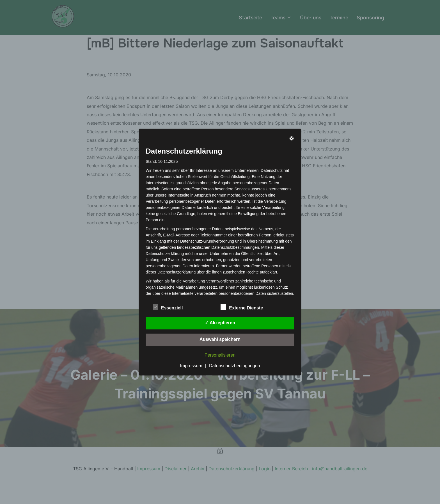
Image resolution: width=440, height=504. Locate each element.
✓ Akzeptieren (220, 323)
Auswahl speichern (220, 339)
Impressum (191, 366)
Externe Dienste (242, 307)
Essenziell (168, 307)
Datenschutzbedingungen (234, 366)
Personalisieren (220, 355)
